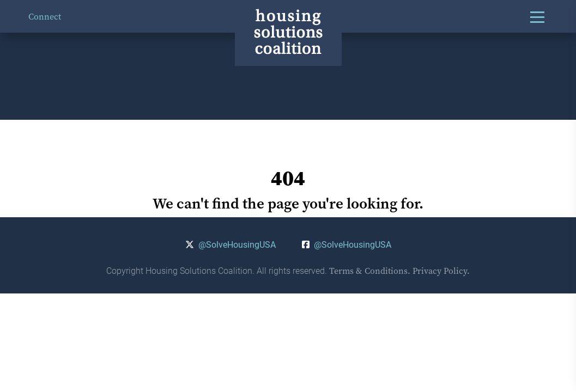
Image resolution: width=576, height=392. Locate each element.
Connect (45, 16)
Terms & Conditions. (370, 271)
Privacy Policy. (441, 271)
